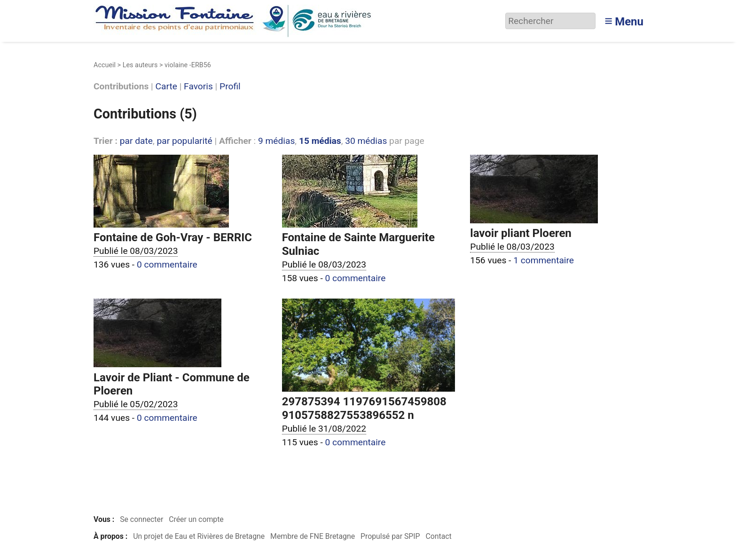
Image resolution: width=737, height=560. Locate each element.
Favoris (198, 87)
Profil (230, 87)
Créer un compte (196, 519)
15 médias (320, 141)
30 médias (366, 141)
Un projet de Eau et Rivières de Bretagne (199, 536)
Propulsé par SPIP (390, 536)
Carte (166, 87)
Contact (438, 536)
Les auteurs (140, 65)
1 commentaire (544, 260)
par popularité (184, 141)
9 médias (276, 141)
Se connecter (141, 519)
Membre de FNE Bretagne (313, 536)
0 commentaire (167, 264)
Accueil (105, 65)
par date (136, 141)
